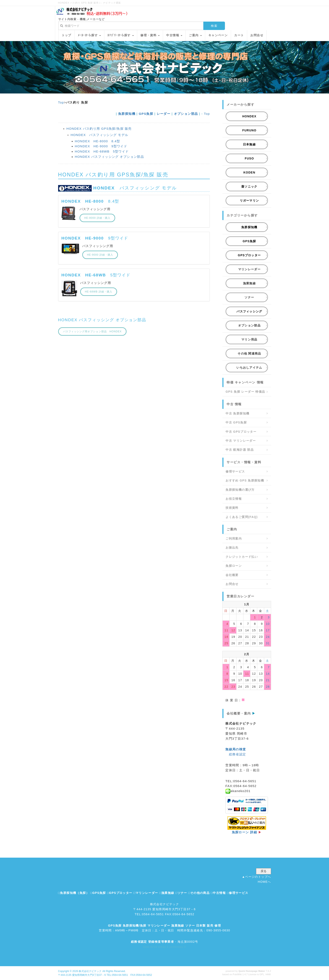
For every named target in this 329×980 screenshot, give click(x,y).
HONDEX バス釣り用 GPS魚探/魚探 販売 (99, 129)
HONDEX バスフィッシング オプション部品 (110, 157)
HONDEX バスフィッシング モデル (100, 135)
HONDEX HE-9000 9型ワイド (101, 146)
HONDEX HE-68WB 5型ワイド (102, 151)
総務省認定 (238, 754)
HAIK (268, 974)
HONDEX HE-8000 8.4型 (98, 141)
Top (61, 102)
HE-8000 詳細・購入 (97, 218)
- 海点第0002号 (165, 942)
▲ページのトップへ (256, 877)
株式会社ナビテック (90, 971)
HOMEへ (264, 882)
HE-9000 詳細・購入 (100, 255)
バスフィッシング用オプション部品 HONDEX (92, 331)
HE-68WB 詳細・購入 (99, 292)
